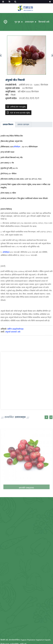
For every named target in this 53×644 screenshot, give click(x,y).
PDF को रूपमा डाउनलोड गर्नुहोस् (20, 113)
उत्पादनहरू (29, 22)
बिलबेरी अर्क (4, 640)
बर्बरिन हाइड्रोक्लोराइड (15, 329)
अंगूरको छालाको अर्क (13, 332)
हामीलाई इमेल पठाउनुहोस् (18, 107)
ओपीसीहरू (17, 147)
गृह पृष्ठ (17, 22)
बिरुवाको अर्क (44, 22)
